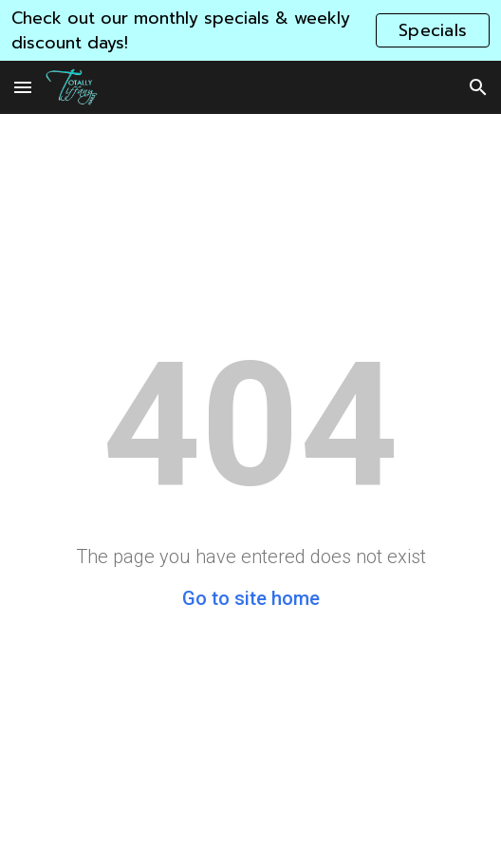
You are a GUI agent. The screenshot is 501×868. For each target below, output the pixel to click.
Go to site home (251, 598)
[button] (23, 87)
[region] (250, 30)
